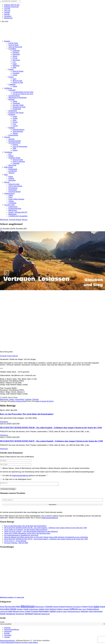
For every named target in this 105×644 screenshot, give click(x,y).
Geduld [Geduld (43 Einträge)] (102, 607)
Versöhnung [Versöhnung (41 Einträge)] (20, 614)
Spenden (7, 638)
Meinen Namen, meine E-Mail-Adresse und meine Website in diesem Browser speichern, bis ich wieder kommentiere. (46, 468)
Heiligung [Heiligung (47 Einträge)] (53, 610)
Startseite (7, 628)
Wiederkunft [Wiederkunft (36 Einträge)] (45, 614)
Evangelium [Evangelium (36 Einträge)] (77, 607)
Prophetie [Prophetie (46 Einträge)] (34, 612)
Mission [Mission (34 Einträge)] (22, 612)
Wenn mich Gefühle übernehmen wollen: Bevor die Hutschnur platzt (27, 534)
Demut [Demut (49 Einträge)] (56, 607)
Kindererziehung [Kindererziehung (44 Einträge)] (93, 610)
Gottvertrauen (19, 399)
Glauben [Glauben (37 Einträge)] (20, 610)
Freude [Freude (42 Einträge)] (90, 607)
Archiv (2, 623)
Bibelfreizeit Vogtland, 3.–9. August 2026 (12, 598)
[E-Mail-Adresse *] (52, 500)
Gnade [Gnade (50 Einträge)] (26, 610)
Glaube (11, 399)
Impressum (8, 632)
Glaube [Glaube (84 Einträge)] (13, 610)
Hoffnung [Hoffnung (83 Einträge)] (74, 610)
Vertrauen (35, 399)
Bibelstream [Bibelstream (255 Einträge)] (28, 607)
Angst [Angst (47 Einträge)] (2, 607)
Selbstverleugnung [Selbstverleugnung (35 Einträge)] (74, 612)
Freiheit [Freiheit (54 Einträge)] (84, 607)
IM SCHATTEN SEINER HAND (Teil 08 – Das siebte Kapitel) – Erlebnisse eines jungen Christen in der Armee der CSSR (51, 428)
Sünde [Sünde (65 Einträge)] (3, 614)
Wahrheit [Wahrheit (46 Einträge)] (37, 614)
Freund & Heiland (15, 220)
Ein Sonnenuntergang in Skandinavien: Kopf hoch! (21, 536)
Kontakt (7, 634)
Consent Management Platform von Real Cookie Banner (19, 643)
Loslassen (28, 399)
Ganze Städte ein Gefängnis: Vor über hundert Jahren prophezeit (26, 530)
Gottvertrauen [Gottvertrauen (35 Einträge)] (34, 610)
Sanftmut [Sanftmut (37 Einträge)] (59, 612)
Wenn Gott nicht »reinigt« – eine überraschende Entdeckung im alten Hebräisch (31, 532)
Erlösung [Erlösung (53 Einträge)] (69, 607)
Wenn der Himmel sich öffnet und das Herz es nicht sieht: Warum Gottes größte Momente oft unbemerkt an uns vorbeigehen (46, 538)
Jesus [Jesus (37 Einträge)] (84, 610)
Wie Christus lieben (19, 401)
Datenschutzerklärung (21, 476)
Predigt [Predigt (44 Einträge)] (28, 612)
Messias (25, 220)
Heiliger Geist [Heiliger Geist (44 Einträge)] (44, 610)
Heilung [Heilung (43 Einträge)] (60, 610)
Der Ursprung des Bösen (45, 401)
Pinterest (15, 356)
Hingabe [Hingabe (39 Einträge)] (66, 610)
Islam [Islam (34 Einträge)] (80, 610)
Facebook (3, 356)
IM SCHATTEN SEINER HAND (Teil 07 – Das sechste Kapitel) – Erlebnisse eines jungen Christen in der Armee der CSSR (51, 441)
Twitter (9, 356)
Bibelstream (4, 220)
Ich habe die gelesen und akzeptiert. (24, 476)
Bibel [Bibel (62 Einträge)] (18, 607)
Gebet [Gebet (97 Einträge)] (96, 607)
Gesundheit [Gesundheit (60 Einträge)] (5, 610)
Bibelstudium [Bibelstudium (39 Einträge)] (40, 607)
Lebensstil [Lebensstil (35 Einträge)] (4, 612)
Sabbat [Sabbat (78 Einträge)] (52, 612)
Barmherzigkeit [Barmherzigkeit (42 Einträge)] (10, 607)
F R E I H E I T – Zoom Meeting (15, 541)
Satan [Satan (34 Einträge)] (65, 612)
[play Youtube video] (52, 261)
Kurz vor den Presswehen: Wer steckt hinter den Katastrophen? (27, 414)
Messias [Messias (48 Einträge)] (16, 612)
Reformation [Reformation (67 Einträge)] (44, 612)
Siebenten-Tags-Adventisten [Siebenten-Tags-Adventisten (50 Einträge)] (92, 612)
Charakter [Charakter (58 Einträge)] (49, 607)
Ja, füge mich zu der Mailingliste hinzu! (16, 479)
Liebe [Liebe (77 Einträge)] (10, 612)
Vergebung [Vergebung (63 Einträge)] (10, 614)
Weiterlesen (4, 422)
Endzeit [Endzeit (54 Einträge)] (62, 607)
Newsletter (8, 636)
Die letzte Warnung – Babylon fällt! (16, 543)
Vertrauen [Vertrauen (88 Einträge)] (29, 614)
